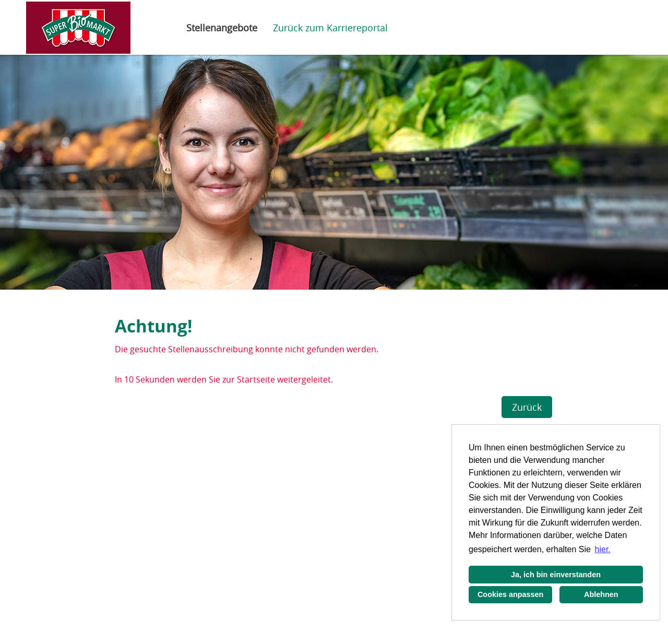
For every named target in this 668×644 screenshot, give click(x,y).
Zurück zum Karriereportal (330, 28)
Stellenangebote (222, 28)
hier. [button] (603, 549)
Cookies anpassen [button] (510, 594)
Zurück (527, 407)
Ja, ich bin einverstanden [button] (556, 575)
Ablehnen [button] (601, 594)
